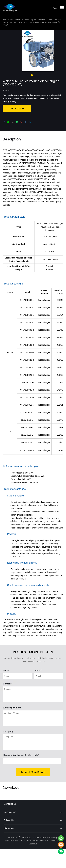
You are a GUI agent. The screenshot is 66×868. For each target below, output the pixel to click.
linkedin (30, 141)
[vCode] (32, 780)
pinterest (21, 141)
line (8, 141)
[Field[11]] (49, 695)
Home (5, 20)
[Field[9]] (17, 695)
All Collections (16, 20)
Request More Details (33, 791)
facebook (4, 141)
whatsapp (17, 141)
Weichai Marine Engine (12, 22)
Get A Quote (17, 128)
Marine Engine (54, 20)
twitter (13, 141)
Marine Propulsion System (35, 20)
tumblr (26, 141)
